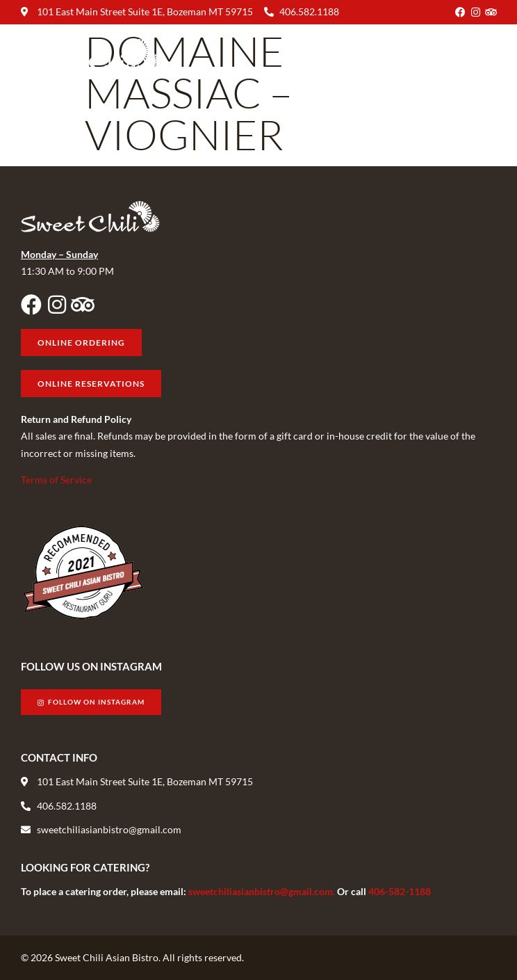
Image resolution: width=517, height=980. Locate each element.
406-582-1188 (400, 891)
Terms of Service (56, 480)
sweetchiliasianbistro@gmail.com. (263, 891)
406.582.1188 (309, 11)
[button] (485, 55)
